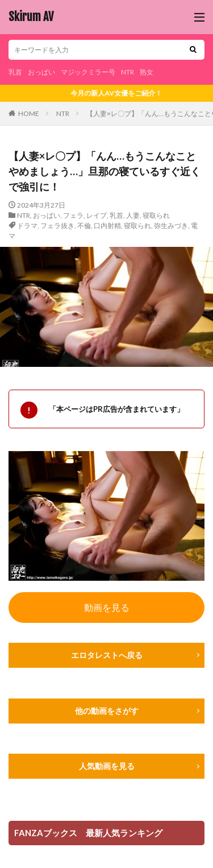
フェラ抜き (57, 226)
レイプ (97, 215)
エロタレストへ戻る (107, 655)
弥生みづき (171, 226)
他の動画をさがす (107, 711)
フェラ (73, 215)
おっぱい (41, 72)
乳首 (15, 72)
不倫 (84, 226)
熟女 (147, 72)
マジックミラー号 (88, 72)
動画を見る (107, 607)
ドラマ (27, 226)
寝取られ (156, 215)
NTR (128, 72)
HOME (29, 113)
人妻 (133, 215)
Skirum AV (31, 17)
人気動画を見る (107, 766)
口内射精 (107, 226)
